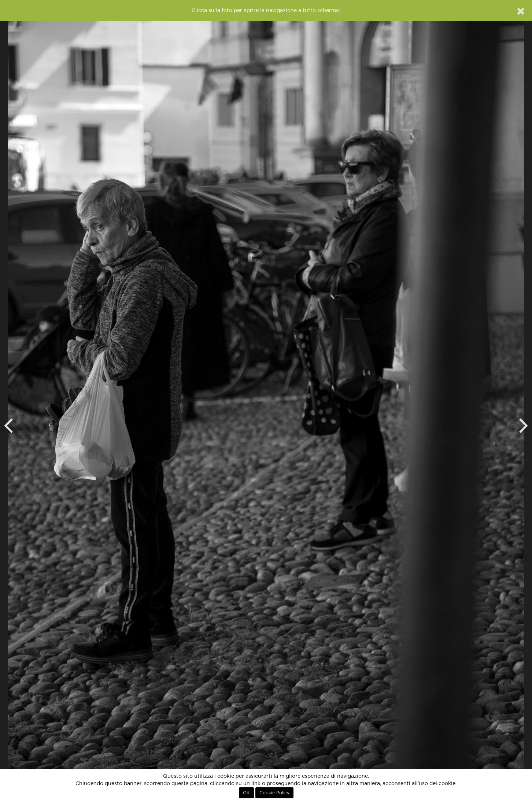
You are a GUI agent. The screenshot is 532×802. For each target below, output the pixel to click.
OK (246, 793)
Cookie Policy (274, 793)
